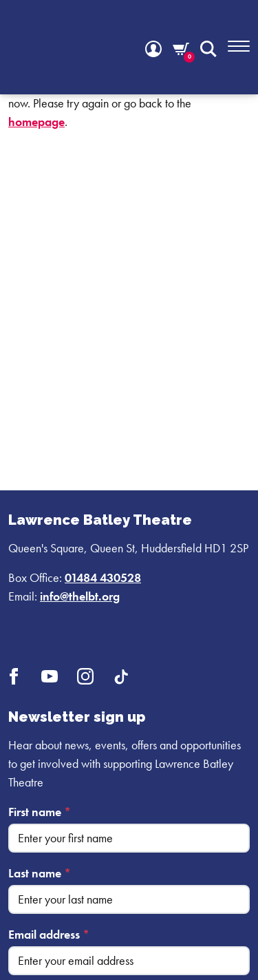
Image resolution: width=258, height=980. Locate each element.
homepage (36, 122)
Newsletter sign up (77, 717)
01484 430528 (103, 577)
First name (40, 812)
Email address (49, 934)
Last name (40, 873)
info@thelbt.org (80, 596)
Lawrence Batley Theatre (100, 520)
